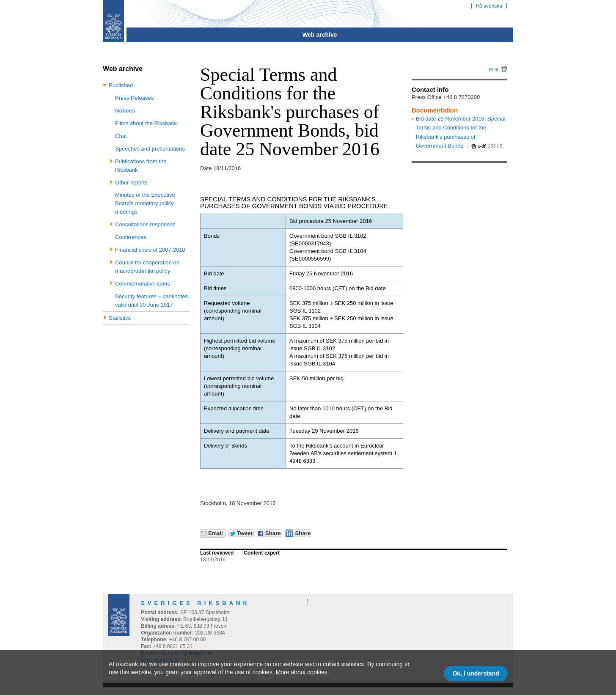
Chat (121, 136)
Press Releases (134, 98)
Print (494, 69)
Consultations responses (145, 224)
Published (121, 85)
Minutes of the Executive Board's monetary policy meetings (145, 203)
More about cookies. (302, 672)
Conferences (131, 237)
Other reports (131, 183)
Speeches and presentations (150, 149)
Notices (125, 111)
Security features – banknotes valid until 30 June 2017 (151, 301)
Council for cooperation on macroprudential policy (147, 267)
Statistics (120, 318)
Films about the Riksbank (146, 123)
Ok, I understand (476, 673)
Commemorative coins (142, 284)
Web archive (319, 35)
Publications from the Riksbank (141, 166)
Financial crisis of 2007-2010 (150, 250)
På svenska (489, 6)
